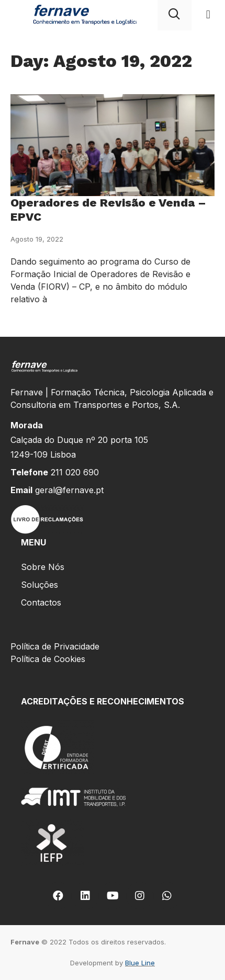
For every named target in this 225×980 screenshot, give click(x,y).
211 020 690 (75, 472)
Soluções (40, 585)
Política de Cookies (48, 659)
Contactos (41, 602)
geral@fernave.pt (69, 490)
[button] (208, 15)
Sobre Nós (43, 567)
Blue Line (140, 963)
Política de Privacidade (55, 646)
